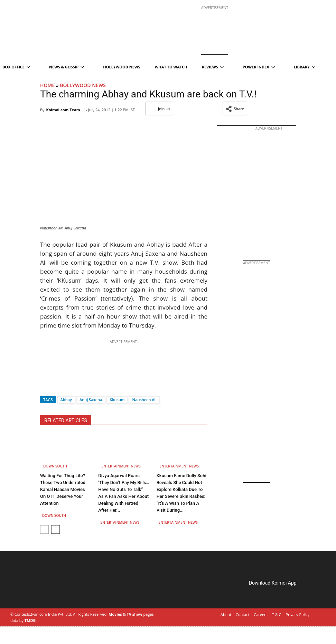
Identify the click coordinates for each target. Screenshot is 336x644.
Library (305, 67)
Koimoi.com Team (63, 110)
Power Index (259, 67)
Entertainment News (121, 466)
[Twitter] (57, 387)
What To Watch (171, 67)
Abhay (66, 400)
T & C (277, 614)
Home (47, 85)
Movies (115, 614)
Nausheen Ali (144, 400)
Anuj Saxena (91, 400)
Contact (243, 614)
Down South (55, 466)
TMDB (30, 620)
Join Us (159, 109)
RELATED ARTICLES (66, 420)
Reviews (213, 67)
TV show (134, 614)
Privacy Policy (297, 614)
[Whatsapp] (68, 387)
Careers (261, 614)
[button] (235, 108)
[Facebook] (45, 387)
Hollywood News (122, 67)
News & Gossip (67, 67)
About (226, 614)
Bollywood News (83, 85)
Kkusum (117, 400)
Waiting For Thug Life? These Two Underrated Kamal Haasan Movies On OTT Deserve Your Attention (63, 489)
